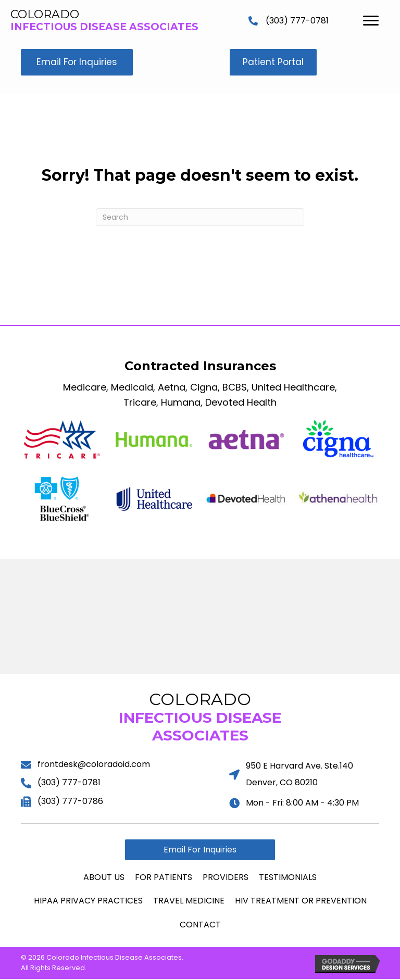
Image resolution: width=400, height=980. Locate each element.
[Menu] (371, 21)
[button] (78, 63)
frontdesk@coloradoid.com (94, 765)
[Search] (200, 218)
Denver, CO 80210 (282, 783)
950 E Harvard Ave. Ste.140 (299, 766)
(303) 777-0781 (297, 21)
